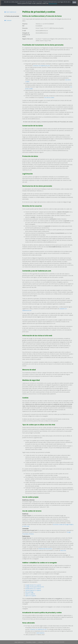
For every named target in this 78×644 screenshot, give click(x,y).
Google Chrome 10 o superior (33, 585)
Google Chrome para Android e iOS (35, 587)
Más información (53, 4)
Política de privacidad (12, 16)
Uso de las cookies (49, 97)
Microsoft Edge (29, 592)
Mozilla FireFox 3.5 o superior (33, 589)
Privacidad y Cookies (31, 642)
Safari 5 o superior (30, 594)
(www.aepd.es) (40, 633)
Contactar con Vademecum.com (38, 629)
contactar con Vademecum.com (41, 66)
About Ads (63, 550)
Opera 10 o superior (31, 596)
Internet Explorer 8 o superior (33, 590)
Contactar (8, 20)
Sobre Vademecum (10, 12)
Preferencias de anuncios (45, 549)
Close (74, 2)
